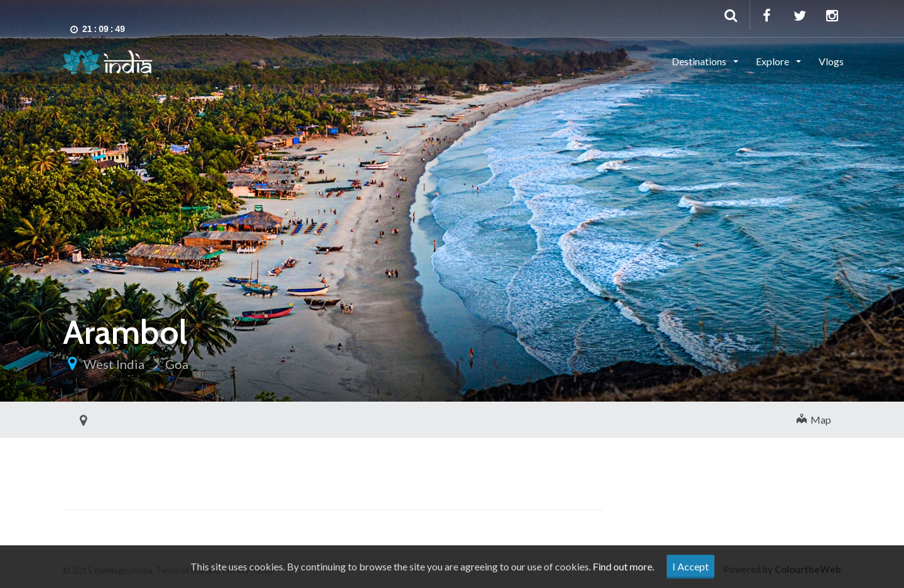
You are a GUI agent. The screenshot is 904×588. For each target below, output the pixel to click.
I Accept (691, 566)
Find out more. (623, 566)
